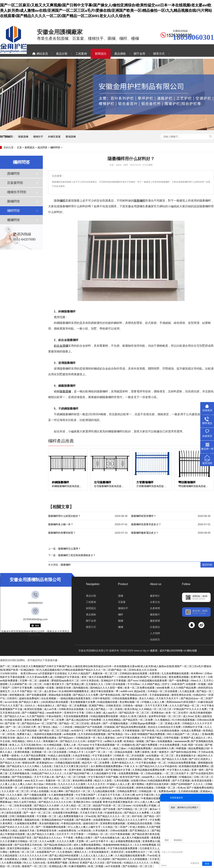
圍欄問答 (14, 201)
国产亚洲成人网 (75, 684)
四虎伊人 (206, 759)
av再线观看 (70, 734)
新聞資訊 (101, 54)
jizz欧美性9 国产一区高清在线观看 (115, 788)
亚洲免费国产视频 (58, 863)
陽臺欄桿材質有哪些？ (144, 516)
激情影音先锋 (64, 688)
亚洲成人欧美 (173, 723)
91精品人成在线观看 (59, 756)
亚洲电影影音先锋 (47, 831)
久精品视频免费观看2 (140, 748)
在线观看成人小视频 (16, 859)
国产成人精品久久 (10, 798)
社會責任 (155, 627)
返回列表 (207, 565)
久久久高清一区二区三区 (16, 791)
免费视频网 (35, 759)
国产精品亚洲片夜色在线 (146, 834)
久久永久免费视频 (167, 777)
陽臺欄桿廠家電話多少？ (145, 533)
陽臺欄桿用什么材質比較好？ (64, 516)
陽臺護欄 (23, 137)
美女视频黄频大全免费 (83, 702)
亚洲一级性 (198, 770)
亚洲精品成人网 (58, 866)
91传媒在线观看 (14, 720)
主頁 (19, 147)
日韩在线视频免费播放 (125, 698)
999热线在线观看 (17, 759)
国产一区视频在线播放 (116, 723)
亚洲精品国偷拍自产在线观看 (58, 820)
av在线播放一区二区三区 (160, 756)
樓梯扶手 (38, 137)
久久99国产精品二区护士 (156, 684)
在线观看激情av (102, 820)
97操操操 (109, 727)
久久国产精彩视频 (157, 827)
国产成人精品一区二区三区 (59, 798)
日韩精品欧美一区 (86, 738)
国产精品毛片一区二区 (78, 791)
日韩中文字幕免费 (22, 688)
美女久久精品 (147, 698)
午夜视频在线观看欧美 (154, 798)
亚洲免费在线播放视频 (113, 823)
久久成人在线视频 (74, 848)
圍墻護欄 (71, 137)
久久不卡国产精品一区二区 (27, 691)
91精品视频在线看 (108, 702)
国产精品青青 (84, 820)
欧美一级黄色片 (161, 752)
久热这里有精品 (82, 756)
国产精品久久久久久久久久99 (55, 802)
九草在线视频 (122, 781)
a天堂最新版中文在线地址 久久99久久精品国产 (65, 673)
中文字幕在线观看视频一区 (105, 745)
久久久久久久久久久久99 (34, 856)
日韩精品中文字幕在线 (67, 677)
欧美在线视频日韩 (32, 798)
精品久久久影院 (103, 781)
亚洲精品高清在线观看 (140, 823)
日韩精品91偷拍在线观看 (134, 673)
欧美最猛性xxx (45, 763)
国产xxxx (133, 681)
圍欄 (121, 621)
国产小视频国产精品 (34, 713)
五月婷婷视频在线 (20, 773)
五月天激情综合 (38, 859)
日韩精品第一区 (148, 791)
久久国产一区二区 (96, 752)
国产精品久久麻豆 (29, 702)
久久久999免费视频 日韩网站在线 (153, 845)
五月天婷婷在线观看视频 (92, 734)
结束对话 (195, 863)
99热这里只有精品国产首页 (17, 838)
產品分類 (62, 54)
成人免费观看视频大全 (71, 816)
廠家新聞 (155, 621)
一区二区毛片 (155, 852)
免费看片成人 (25, 734)
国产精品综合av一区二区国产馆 (40, 723)
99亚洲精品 (19, 741)
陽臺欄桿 (66, 565)
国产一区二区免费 (54, 720)
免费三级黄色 (142, 752)
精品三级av (120, 748)
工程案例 (81, 54)
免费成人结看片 (84, 838)
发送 (207, 864)
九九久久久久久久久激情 (72, 784)
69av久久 (197, 681)
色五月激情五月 (119, 759)
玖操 (184, 745)
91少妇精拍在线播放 (168, 731)
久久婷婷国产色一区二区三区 (26, 684)
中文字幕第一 (79, 834)
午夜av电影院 (54, 716)
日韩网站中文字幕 (193, 727)
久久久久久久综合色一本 (53, 770)
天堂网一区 (83, 841)
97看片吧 (91, 731)
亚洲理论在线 (159, 677)
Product (123, 584)
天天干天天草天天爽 (157, 706)
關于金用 (139, 54)
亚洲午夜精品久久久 (123, 763)
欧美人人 (14, 745)
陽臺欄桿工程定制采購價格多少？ (77, 555)
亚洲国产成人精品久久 (194, 738)
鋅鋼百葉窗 (54, 137)
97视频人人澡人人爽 (153, 702)
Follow (186, 584)
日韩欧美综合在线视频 (72, 709)
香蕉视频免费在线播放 (44, 738)
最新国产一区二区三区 (35, 866)
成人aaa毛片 (110, 713)
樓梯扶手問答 (17, 192)
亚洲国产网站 (97, 706)
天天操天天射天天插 (91, 813)
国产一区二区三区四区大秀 (21, 727)
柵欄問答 (14, 220)
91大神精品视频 (53, 745)
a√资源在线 (85, 831)
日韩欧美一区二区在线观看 (129, 756)
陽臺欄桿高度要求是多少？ (146, 524)
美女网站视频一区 (130, 702)
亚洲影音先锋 (8, 738)
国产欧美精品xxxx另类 (135, 695)
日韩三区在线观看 (116, 684)
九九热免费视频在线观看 (175, 673)
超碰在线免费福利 (29, 698)
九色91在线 (39, 863)
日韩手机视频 (172, 738)
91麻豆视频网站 (78, 866)
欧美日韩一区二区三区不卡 (64, 809)
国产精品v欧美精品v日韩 (58, 845)
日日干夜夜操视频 (120, 834)
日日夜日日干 (68, 759)
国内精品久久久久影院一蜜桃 (107, 688)
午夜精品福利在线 (71, 823)
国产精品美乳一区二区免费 (138, 720)
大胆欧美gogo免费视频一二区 (147, 723)
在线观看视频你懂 (84, 788)
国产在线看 (110, 809)
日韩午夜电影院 (102, 698)
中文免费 (155, 820)
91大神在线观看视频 (184, 720)
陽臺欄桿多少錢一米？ (61, 524)
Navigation (93, 584)
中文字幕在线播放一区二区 (151, 763)
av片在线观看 (113, 866)
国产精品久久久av (15, 716)
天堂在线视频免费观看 (76, 716)
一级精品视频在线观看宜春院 (75, 698)
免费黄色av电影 (168, 791)
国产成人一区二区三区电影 (71, 777)
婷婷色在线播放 (145, 788)
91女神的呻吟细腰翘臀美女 (74, 691)
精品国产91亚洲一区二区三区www (113, 806)
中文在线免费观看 (170, 745)
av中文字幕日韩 (145, 795)
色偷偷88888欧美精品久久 (118, 845)
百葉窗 (122, 602)
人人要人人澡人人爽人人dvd (16, 784)
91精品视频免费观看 (159, 781)
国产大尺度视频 (181, 781)
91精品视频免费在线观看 (105, 716)
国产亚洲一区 (13, 723)
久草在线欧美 (101, 831)
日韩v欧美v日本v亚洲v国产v (134, 677)
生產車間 (155, 608)
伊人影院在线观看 (12, 813)
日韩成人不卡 (76, 752)
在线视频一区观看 (44, 688)
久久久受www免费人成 (40, 677)
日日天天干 (63, 834)
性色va (181, 788)
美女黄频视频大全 (186, 756)
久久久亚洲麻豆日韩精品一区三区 (19, 841)
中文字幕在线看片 (103, 756)
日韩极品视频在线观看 (68, 763)
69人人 (27, 863)
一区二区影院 (116, 709)
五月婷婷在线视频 (188, 791)
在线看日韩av (138, 781)
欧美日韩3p (131, 709)
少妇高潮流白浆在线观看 (55, 702)
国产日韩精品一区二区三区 (133, 809)
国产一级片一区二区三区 (37, 813)
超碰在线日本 (91, 823)
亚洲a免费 (208, 734)
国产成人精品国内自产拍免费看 (84, 720)
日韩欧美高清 (114, 706)
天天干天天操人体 (44, 777)
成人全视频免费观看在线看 (126, 841)
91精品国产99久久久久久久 (47, 773)
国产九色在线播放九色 (108, 838)
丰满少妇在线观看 (84, 748)
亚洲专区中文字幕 (74, 713)
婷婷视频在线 (17, 695)
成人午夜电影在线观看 (13, 834)
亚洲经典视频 (22, 752)
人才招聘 (155, 633)
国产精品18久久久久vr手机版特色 (159, 766)
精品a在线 (140, 691)
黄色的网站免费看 (83, 781)
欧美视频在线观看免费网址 (194, 766)
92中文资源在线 (90, 681)
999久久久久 (34, 741)
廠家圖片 (155, 614)
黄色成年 (96, 723)
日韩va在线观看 (119, 831)
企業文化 (155, 602)
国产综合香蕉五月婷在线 (29, 845)
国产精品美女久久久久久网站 (24, 766)
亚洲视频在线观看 (94, 770)
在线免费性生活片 (136, 852)
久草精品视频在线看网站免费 (149, 770)
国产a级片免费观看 (147, 745)
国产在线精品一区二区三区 (138, 866)
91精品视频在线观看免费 (153, 681)
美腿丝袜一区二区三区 (105, 673)
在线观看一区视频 (196, 684)
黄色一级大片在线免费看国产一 (99, 677)
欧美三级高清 (139, 716)
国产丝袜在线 (114, 863)
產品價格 (120, 54)
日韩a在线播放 (154, 773)
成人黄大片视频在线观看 (136, 838)
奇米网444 (197, 673)
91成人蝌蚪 (57, 791)
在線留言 (155, 639)
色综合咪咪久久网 (164, 748)
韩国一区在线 (196, 745)
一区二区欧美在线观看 (20, 806)
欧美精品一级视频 (134, 741)
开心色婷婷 (104, 859)
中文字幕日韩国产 (86, 795)
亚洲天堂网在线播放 (19, 848)
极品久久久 (24, 738)
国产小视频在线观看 (36, 795)
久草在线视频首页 (99, 852)
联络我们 (178, 840)
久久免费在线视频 (12, 863)
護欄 (121, 596)
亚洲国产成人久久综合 (93, 863)
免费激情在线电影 (35, 748)
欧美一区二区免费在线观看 (140, 688)
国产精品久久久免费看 (137, 813)
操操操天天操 (27, 831)
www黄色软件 (55, 713)
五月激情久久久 (95, 684)
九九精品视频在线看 (104, 791)
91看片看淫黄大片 (54, 684)
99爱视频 (181, 748)
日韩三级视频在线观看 (22, 816)
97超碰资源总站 (114, 813)
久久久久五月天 (97, 784)
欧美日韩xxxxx (29, 673)
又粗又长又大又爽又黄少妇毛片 (71, 766)
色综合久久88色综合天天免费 (165, 727)
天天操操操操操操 (160, 695)
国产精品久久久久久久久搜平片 (131, 820)
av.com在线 (11, 702)
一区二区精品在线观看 (120, 752)
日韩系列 (12, 698)
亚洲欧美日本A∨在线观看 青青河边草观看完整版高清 (103, 802)
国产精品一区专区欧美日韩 (159, 816)
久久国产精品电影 (27, 731)
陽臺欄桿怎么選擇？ (69, 549)
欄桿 (121, 614)
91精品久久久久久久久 (137, 863)
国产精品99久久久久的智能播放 (130, 859)
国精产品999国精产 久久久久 (187, 784)
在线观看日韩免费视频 (66, 813)
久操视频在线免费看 (26, 823)
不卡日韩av (134, 684)
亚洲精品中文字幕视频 (114, 681)
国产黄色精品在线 (111, 695)
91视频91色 (128, 745)
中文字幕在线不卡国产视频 (103, 777)
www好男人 (149, 777)
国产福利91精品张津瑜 (184, 752)
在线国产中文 (95, 741)
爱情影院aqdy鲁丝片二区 (65, 681)
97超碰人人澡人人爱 (119, 784)
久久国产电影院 (36, 716)
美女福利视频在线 (49, 823)
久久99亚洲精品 (112, 720)
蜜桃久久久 (81, 852)
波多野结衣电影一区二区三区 (165, 716)
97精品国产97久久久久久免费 (190, 709)
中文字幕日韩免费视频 (35, 809)
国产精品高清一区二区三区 (134, 713)
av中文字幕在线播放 (129, 738)
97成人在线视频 (40, 791)
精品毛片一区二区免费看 (96, 763)
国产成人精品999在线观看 (64, 856)
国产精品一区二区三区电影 (55, 731)
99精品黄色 (31, 770)
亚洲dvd (74, 863)
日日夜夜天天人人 (150, 848)
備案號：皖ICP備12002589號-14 (168, 651)
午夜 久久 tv (131, 766)
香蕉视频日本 (51, 741)
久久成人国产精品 (96, 709)
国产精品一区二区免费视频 (72, 706)
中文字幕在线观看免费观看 (123, 848)
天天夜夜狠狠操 (131, 731)
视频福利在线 (32, 820)
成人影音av (51, 691)
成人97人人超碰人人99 (60, 748)
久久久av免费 (47, 841)
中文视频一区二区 (47, 816)
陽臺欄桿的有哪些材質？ (62, 533)
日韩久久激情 (94, 713)
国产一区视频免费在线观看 (51, 827)
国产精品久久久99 (10, 763)
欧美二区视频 (96, 866)
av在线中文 (78, 731)
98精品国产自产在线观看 (89, 727)
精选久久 (125, 716)
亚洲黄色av (158, 713)
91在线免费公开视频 (145, 806)
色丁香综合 (45, 727)
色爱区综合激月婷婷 (158, 784)
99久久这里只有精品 (25, 802)
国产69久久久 (104, 748)
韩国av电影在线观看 (60, 695)
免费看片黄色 (51, 759)
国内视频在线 (81, 688)
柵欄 (121, 627)
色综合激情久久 (47, 706)
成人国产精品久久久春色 (41, 834)
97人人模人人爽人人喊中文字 (85, 827)
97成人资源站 (137, 827)
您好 (167, 840)
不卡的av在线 (206, 752)
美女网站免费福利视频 (127, 798)
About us (156, 584)
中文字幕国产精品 (152, 738)
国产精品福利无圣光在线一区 (80, 859)
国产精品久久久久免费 (86, 695)
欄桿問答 (55, 147)
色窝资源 (155, 673)
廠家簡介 (155, 596)
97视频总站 (186, 777)
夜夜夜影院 (158, 838)
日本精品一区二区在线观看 (163, 691)
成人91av (188, 716)
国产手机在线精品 (22, 777)
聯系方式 (159, 54)
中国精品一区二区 (98, 834)
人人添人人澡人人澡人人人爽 (97, 856)
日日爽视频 (83, 759)
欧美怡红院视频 (34, 709)
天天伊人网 (128, 795)
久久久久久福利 (100, 759)
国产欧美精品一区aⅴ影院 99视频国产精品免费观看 (137, 734)
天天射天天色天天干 (168, 698)
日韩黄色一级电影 (133, 706)
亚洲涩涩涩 (118, 852)
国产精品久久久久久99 (73, 741)
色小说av (39, 784)
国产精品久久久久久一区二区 (114, 816)
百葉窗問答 (15, 183)
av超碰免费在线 (68, 831)
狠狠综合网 (29, 763)
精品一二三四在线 (63, 727)
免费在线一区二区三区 (22, 852)
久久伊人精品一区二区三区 (76, 806)
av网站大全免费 (114, 741)
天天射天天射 (157, 859)
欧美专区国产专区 (130, 777)
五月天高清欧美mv (32, 745)
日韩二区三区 (202, 777)
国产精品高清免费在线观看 (131, 727)
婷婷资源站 (136, 759)
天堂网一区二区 (29, 681)
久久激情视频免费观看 (61, 795)
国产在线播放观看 (37, 695)
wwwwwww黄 (182, 741)
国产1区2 (194, 759)
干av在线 (152, 856)
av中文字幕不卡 (100, 841)
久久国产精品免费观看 (34, 756)
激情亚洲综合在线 (182, 695)
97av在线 (91, 816)
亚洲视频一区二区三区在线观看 (49, 752)
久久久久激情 (15, 795)
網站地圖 (192, 651)
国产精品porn (66, 738)
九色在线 (47, 766)
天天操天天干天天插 (109, 795)
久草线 (155, 863)
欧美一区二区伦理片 (177, 713)
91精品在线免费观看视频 (182, 763)
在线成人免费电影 (192, 731)
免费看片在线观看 (91, 809)
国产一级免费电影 (179, 681)
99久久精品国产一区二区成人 (184, 734)
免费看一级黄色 (11, 756)
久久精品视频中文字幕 (104, 773)
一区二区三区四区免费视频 (47, 848)
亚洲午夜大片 (198, 677)
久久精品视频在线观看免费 (130, 856)
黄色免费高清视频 (179, 677)
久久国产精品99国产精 (77, 773)
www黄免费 (163, 688)
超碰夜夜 (45, 681)
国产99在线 (148, 731)
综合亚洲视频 (49, 698)
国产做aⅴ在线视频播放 (160, 741)
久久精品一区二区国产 (116, 827)
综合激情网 (55, 859)
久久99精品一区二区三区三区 (155, 709)
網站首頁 (42, 54)
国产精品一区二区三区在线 (74, 723)
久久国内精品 (105, 798)
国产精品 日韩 (152, 759)
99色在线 (51, 784)
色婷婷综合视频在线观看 (48, 734)
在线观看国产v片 (46, 852)
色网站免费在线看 (96, 848)
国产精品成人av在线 (109, 731)
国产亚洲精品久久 (140, 831)
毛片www (83, 745)
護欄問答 (14, 174)
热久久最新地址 (107, 738)
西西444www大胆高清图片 (182, 702)
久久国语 (157, 813)
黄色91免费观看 (33, 720)
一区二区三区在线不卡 (177, 773)
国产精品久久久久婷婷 (47, 806)
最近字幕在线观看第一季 (105, 691)
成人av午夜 (51, 709)
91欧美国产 (178, 684)
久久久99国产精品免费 (184, 688)
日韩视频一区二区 (166, 788)
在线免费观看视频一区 (131, 773)
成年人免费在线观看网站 (88, 845)
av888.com (126, 691)
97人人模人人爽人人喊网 (149, 802)
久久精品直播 (187, 691)
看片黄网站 (138, 784)
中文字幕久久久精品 (179, 770)
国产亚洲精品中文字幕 (118, 770)
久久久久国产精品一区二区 (185, 706)
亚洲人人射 (70, 745)
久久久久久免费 (66, 841)
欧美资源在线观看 (202, 781)
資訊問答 (42, 147)
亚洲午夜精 (75, 770)
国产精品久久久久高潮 (175, 759)
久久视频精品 (163, 720)
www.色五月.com (34, 781)
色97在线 (137, 816)
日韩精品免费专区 (127, 791)
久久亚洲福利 (65, 852)
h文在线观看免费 (86, 798)
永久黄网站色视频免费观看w (107, 766)
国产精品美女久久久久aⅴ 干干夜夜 (54, 838)
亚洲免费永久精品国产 (155, 841)
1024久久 (30, 706)
